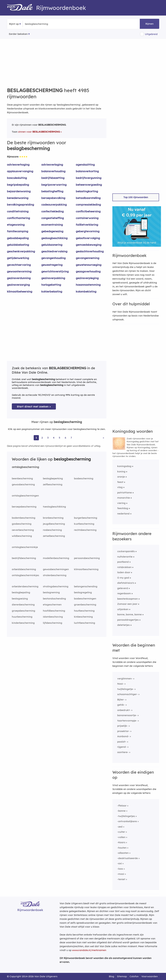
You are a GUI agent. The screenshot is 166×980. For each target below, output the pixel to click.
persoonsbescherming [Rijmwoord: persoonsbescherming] (87, 558)
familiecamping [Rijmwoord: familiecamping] (18, 231)
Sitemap (122, 976)
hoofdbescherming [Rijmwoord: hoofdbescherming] (54, 611)
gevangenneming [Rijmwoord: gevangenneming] (88, 258)
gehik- (121, 705)
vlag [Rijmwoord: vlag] (120, 487)
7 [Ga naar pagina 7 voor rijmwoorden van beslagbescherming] (71, 438)
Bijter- (121, 700)
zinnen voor (39, 132)
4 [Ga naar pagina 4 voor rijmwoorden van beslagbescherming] (54, 438)
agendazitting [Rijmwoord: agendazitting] (85, 165)
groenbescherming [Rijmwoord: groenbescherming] (85, 605)
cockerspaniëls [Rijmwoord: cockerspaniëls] (126, 551)
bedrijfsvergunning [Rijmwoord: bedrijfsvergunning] (89, 178)
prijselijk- (123, 726)
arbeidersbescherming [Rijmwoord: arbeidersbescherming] (25, 586)
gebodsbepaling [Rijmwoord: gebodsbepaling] (18, 238)
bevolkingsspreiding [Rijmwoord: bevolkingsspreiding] (20, 205)
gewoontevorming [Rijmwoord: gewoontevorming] (19, 271)
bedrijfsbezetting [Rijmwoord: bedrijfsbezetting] (53, 178)
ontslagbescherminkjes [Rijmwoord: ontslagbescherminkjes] (25, 575)
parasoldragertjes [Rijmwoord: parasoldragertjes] (128, 620)
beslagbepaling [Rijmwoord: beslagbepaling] (21, 592)
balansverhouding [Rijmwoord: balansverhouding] (53, 171)
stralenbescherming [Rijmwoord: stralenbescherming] (55, 575)
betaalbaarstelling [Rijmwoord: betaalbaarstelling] (88, 198)
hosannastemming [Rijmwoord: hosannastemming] (88, 285)
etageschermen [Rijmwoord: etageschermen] (52, 605)
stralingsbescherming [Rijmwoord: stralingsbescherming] (56, 586)
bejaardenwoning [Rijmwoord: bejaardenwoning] (19, 191)
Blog (112, 976)
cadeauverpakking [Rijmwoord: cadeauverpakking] (54, 205)
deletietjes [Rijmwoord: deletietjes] (123, 625)
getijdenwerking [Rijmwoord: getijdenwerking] (18, 258)
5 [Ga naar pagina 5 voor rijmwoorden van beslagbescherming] (60, 438)
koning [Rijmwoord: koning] (121, 471)
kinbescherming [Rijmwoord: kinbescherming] (83, 617)
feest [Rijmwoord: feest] (120, 482)
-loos (120, 869)
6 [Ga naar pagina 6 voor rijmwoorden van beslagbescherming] (65, 438)
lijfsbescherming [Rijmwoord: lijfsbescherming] (53, 623)
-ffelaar (122, 806)
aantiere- (123, 752)
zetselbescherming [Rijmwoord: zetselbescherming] (54, 536)
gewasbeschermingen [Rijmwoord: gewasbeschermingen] (56, 569)
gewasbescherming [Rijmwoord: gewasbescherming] (23, 484)
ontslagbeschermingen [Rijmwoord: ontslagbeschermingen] (25, 496)
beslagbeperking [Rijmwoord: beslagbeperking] (53, 478)
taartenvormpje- (127, 721)
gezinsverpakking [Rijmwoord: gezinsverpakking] (53, 278)
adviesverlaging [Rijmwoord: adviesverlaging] (52, 165)
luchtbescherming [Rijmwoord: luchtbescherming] (85, 623)
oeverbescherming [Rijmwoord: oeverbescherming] (23, 530)
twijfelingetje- (126, 689)
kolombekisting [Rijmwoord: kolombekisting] (86, 291)
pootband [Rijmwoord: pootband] (123, 562)
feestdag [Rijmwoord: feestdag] (123, 508)
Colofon (134, 976)
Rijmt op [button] (14, 24)
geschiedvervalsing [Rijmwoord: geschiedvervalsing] (54, 251)
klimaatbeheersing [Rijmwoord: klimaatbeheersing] (20, 291)
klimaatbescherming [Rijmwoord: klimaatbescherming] (86, 569)
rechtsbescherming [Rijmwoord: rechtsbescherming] (85, 530)
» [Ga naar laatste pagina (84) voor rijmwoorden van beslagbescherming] (103, 438)
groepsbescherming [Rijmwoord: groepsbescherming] (23, 611)
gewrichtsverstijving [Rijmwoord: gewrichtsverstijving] (55, 271)
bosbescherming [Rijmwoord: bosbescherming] (84, 478)
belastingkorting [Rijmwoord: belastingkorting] (87, 191)
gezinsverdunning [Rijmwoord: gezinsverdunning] (19, 278)
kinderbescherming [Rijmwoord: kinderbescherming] (23, 623)
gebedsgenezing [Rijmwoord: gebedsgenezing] (52, 231)
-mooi (121, 874)
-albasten (123, 853)
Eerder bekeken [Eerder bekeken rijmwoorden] (18, 34)
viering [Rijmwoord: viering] (121, 503)
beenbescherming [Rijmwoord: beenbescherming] (22, 478)
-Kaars (121, 842)
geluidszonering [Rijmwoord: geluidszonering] (52, 245)
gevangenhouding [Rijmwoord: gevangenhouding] (53, 258)
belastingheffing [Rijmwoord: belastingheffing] (52, 191)
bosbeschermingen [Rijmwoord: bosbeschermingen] (85, 599)
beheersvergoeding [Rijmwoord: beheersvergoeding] (89, 185)
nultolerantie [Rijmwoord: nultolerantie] (125, 557)
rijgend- (122, 747)
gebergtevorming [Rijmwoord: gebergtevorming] (88, 231)
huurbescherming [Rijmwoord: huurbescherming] (22, 617)
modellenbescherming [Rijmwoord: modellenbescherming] (56, 558)
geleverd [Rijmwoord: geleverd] (123, 588)
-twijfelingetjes (126, 816)
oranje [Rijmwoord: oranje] (121, 477)
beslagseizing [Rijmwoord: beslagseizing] (20, 599)
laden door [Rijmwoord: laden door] (124, 572)
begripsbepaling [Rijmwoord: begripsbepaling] (18, 185)
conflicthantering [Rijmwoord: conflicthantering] (18, 218)
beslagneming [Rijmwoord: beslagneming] (51, 592)
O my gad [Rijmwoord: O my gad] (123, 578)
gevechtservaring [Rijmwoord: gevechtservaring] (19, 265)
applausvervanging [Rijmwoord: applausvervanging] (20, 171)
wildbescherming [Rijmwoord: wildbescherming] (22, 536)
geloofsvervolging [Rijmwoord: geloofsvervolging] (88, 238)
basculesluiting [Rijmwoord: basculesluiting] (17, 178)
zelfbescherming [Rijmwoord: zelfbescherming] (53, 484)
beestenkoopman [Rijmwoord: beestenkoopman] (128, 599)
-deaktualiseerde (128, 858)
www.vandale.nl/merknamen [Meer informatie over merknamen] (89, 950)
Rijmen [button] (149, 24)
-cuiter (121, 832)
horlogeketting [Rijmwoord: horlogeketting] (51, 285)
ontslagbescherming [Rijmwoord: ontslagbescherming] (25, 467)
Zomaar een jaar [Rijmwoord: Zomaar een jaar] (127, 604)
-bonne (121, 811)
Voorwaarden (150, 976)
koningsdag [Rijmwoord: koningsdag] (124, 466)
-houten (122, 848)
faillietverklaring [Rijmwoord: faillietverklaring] (87, 225)
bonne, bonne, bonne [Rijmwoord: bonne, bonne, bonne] (129, 614)
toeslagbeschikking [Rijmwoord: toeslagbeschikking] (54, 507)
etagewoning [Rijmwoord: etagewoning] (16, 225)
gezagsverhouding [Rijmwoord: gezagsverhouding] (88, 271)
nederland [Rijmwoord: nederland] (123, 514)
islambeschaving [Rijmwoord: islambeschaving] (53, 617)
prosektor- (123, 731)
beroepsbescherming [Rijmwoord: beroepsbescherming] (24, 507)
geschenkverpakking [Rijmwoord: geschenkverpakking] (21, 251)
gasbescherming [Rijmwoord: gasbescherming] (22, 524)
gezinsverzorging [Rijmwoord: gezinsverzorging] (18, 285)
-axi (120, 863)
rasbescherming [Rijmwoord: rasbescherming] (52, 530)
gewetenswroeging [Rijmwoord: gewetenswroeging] (89, 265)
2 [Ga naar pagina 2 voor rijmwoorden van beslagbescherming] (42, 438)
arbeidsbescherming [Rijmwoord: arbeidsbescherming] (24, 569)
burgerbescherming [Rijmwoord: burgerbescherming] (86, 518)
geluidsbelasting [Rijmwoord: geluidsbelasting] (18, 245)
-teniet (121, 879)
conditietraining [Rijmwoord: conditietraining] (18, 211)
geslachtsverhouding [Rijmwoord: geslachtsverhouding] (90, 251)
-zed (120, 827)
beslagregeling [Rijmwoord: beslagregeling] (83, 592)
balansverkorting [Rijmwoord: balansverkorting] (87, 171)
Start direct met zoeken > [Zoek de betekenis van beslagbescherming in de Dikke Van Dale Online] (34, 407)
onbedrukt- (124, 710)
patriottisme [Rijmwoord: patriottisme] (125, 493)
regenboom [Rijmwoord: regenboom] (124, 593)
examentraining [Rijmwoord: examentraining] (52, 225)
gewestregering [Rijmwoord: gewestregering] (52, 265)
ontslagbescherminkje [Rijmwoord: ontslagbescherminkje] (25, 547)
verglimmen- (125, 679)
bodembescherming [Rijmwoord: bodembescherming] (24, 518)
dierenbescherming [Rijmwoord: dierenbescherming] (23, 605)
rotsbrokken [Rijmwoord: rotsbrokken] (124, 567)
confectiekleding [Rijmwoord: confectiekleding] (52, 211)
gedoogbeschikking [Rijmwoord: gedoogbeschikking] (54, 238)
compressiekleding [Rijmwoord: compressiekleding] (88, 205)
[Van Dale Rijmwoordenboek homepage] (22, 8)
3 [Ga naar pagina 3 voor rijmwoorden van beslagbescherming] (48, 438)
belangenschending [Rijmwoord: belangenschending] (86, 586)
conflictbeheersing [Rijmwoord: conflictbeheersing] (88, 211)
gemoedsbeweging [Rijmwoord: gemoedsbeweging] (89, 245)
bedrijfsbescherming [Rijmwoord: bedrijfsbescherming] (24, 558)
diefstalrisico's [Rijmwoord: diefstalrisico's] (126, 583)
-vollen (121, 837)
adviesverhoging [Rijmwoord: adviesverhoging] (18, 165)
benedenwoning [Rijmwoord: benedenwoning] (18, 198)
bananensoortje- (127, 715)
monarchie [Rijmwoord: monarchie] (124, 498)
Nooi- (120, 684)
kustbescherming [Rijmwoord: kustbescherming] (84, 524)
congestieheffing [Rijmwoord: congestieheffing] (53, 218)
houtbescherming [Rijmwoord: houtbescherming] (84, 611)
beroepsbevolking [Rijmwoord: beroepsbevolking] (53, 198)
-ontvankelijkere (127, 821)
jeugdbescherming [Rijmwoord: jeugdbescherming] (54, 524)
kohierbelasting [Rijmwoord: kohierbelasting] (52, 291)
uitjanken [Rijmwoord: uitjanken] (123, 609)
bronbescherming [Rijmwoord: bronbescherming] (53, 518)
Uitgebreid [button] (151, 34)
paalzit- (122, 742)
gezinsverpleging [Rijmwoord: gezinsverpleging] (87, 278)
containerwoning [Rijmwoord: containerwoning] (87, 218)
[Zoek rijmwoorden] (41, 24)
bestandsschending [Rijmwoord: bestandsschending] (54, 599)
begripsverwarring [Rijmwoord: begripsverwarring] (54, 185)
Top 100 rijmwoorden (136, 197)
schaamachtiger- (127, 694)
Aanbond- (123, 736)
